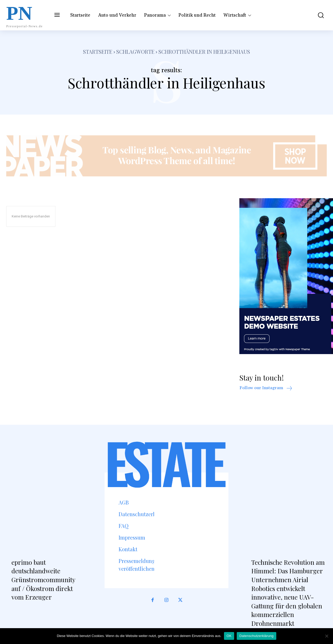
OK (229, 636)
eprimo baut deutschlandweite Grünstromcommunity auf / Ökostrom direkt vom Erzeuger (43, 580)
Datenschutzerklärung (256, 636)
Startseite (98, 52)
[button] (318, 15)
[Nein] (326, 636)
